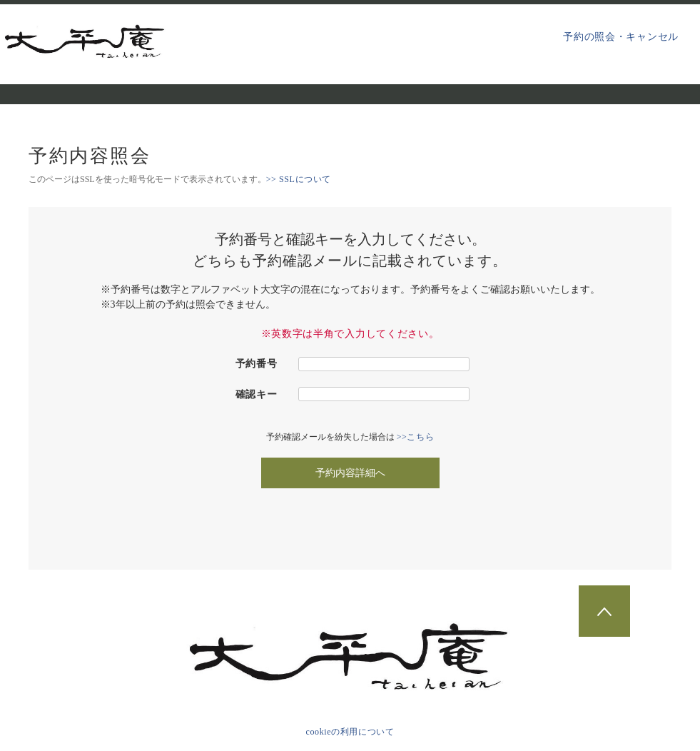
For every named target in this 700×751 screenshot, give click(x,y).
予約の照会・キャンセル (621, 37)
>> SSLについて (299, 179)
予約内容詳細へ (350, 473)
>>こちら (416, 437)
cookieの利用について (350, 732)
